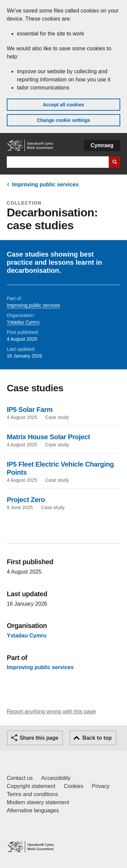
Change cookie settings (63, 120)
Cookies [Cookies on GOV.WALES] (73, 786)
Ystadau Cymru (23, 322)
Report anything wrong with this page (51, 712)
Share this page (39, 738)
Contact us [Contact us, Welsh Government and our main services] (20, 778)
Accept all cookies (63, 105)
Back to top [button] (97, 738)
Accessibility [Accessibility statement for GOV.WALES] (56, 778)
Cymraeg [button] (102, 145)
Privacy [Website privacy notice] (101, 786)
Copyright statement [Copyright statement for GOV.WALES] (31, 786)
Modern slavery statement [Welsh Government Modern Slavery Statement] (38, 802)
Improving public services (45, 185)
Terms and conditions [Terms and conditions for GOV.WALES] (32, 794)
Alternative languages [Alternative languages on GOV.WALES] (33, 810)
